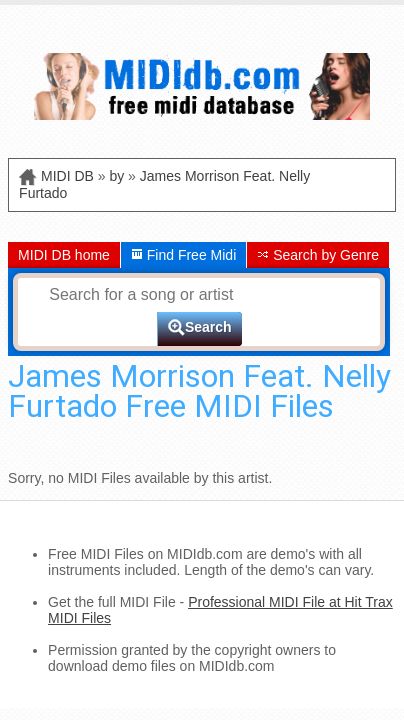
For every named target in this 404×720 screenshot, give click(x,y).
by (116, 176)
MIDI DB (67, 176)
